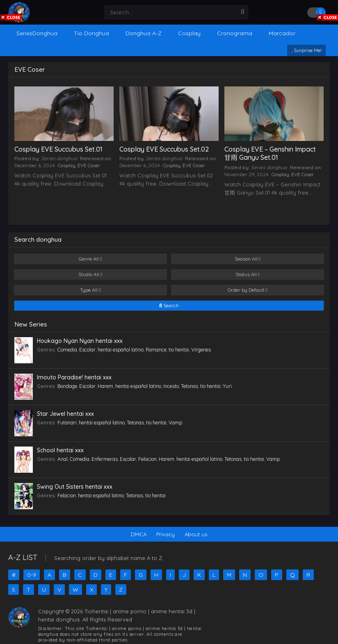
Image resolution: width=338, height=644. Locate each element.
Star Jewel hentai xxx (65, 414)
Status (248, 274)
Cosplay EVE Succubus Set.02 (164, 149)
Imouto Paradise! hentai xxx (74, 377)
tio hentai (179, 350)
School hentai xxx (60, 450)
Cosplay (67, 165)
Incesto (171, 386)
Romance (156, 350)
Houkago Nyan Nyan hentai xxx (80, 341)
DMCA (139, 534)
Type (90, 290)
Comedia (67, 350)
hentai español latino (121, 350)
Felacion (147, 459)
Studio (90, 274)
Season (248, 259)
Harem (105, 386)
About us (196, 534)
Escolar (87, 350)
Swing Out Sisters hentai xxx (75, 487)
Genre (90, 259)
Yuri (227, 386)
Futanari (67, 423)
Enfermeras (105, 459)
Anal (63, 459)
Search (169, 306)
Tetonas (190, 386)
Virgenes (201, 350)
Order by (248, 290)
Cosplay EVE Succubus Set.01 (58, 149)
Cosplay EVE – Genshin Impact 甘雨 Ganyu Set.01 (270, 153)
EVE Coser (89, 165)
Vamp (175, 423)
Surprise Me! (306, 50)
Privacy (166, 534)
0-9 (32, 575)
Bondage (67, 386)
